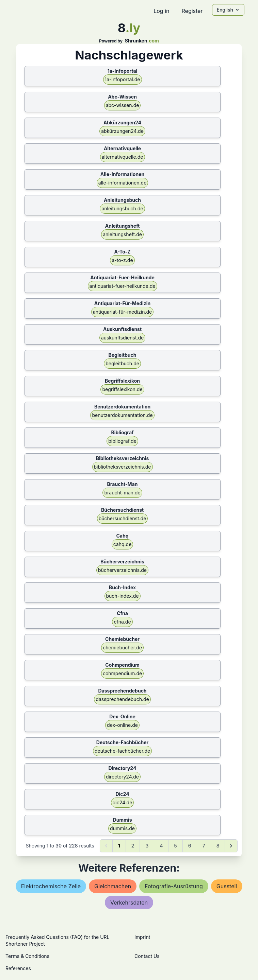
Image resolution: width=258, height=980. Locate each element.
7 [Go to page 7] (204, 846)
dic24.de (123, 802)
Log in (161, 11)
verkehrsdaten (129, 903)
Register (192, 11)
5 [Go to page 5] (175, 846)
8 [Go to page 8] (218, 846)
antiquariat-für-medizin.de (122, 312)
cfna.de (122, 622)
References (18, 968)
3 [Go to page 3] (147, 846)
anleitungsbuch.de (122, 208)
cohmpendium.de (122, 673)
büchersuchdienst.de (123, 518)
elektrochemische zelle (51, 886)
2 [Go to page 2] (133, 846)
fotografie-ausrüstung (174, 886)
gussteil (227, 886)
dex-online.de (122, 725)
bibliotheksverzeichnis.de (123, 467)
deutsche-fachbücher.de (122, 751)
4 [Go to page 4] (161, 846)
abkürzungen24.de (122, 131)
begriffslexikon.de (122, 389)
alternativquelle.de (123, 157)
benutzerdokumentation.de (122, 415)
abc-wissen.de (123, 105)
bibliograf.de (122, 441)
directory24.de (122, 777)
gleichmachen (113, 886)
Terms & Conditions (27, 956)
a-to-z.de (122, 260)
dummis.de (122, 828)
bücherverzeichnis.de (122, 570)
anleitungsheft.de (122, 234)
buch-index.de (123, 596)
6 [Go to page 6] (190, 846)
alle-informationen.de (123, 183)
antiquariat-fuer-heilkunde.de (123, 286)
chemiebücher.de (122, 647)
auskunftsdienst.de (122, 338)
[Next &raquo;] (231, 846)
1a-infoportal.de (123, 79)
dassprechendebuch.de (122, 699)
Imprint (142, 937)
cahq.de (123, 544)
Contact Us (147, 956)
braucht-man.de (122, 493)
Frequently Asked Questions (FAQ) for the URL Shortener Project (57, 940)
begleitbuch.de (122, 363)
